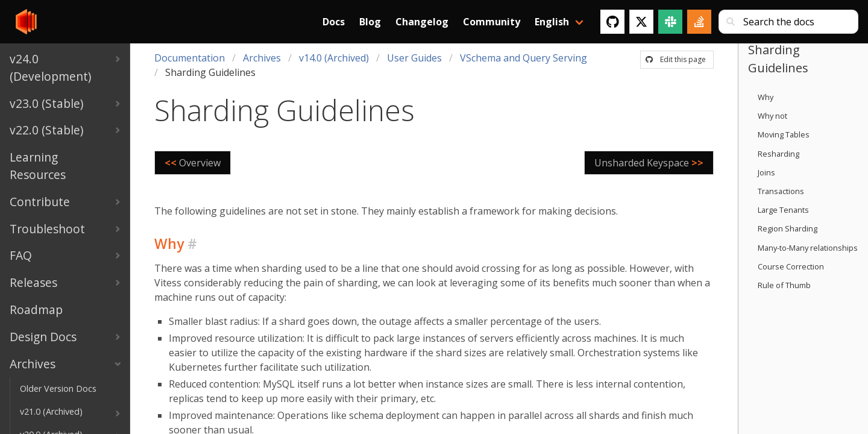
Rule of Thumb (784, 285)
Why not (772, 116)
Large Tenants (783, 210)
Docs (334, 22)
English (552, 22)
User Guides (414, 58)
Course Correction (791, 266)
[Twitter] (641, 22)
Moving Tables (784, 134)
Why (766, 97)
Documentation (190, 58)
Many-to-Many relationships (808, 248)
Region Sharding (788, 228)
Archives (262, 58)
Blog (370, 22)
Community (492, 22)
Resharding (778, 154)
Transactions (781, 191)
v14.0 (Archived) (334, 58)
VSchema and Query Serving (524, 58)
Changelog (422, 22)
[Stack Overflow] (699, 22)
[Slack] (670, 22)
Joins (766, 172)
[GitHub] (612, 22)
